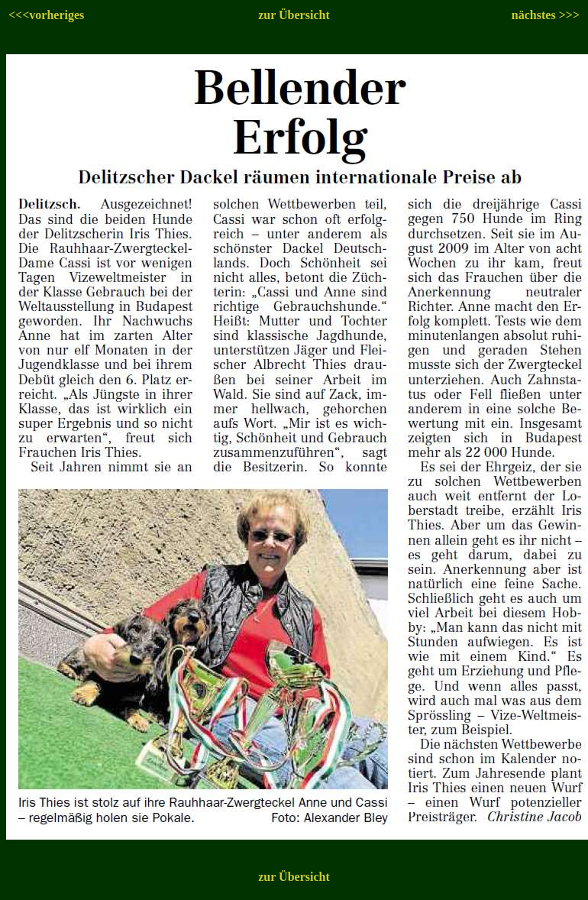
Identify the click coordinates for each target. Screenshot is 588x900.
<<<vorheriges (46, 15)
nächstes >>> (546, 15)
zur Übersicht (294, 15)
